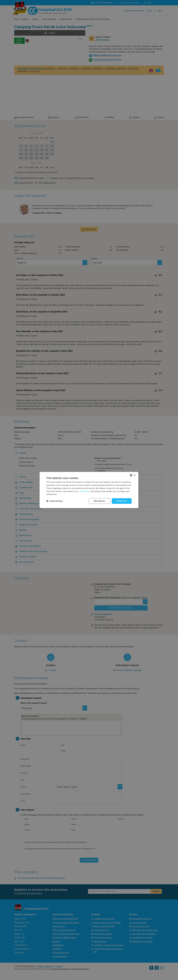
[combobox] (131, 475)
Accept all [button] (122, 501)
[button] (55, 501)
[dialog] (89, 490)
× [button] (134, 475)
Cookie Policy (84, 491)
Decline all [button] (99, 501)
